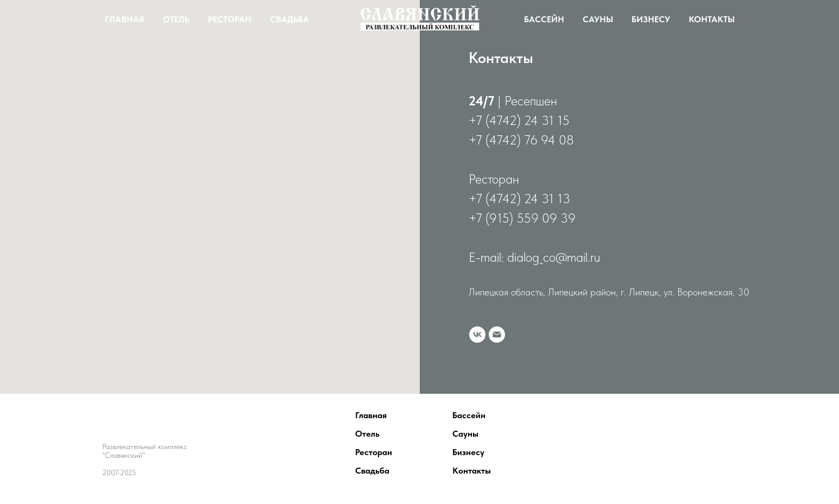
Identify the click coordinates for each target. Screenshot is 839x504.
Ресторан (230, 19)
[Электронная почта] (497, 335)
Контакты (712, 19)
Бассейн (544, 19)
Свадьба (289, 19)
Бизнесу (651, 19)
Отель (176, 19)
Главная (125, 19)
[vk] (477, 335)
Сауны (598, 19)
